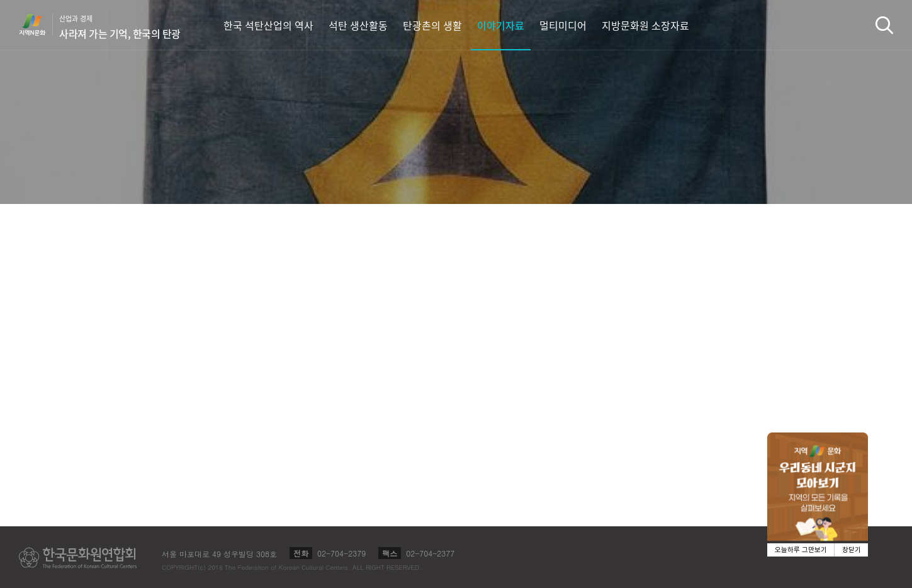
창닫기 (852, 550)
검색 (884, 25)
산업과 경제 (120, 27)
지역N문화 (39, 25)
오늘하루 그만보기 (801, 550)
